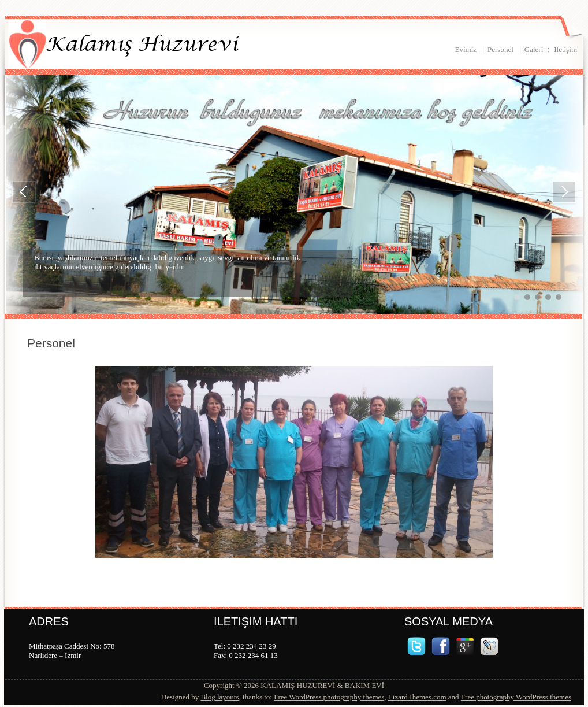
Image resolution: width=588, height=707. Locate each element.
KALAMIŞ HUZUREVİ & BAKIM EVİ (322, 685)
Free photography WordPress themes (516, 697)
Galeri (534, 49)
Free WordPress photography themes (329, 697)
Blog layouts (219, 697)
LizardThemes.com (417, 697)
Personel (500, 49)
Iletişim (565, 49)
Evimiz (466, 49)
